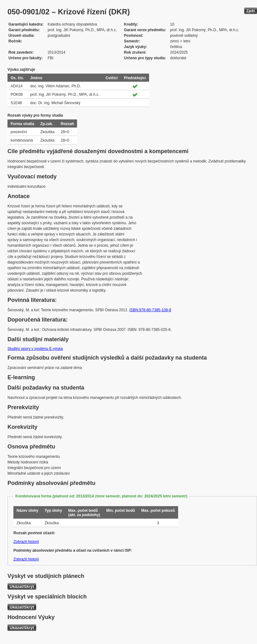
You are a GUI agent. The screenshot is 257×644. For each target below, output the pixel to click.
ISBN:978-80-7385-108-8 (150, 310)
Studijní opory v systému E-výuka (35, 349)
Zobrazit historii (26, 542)
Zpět (251, 11)
